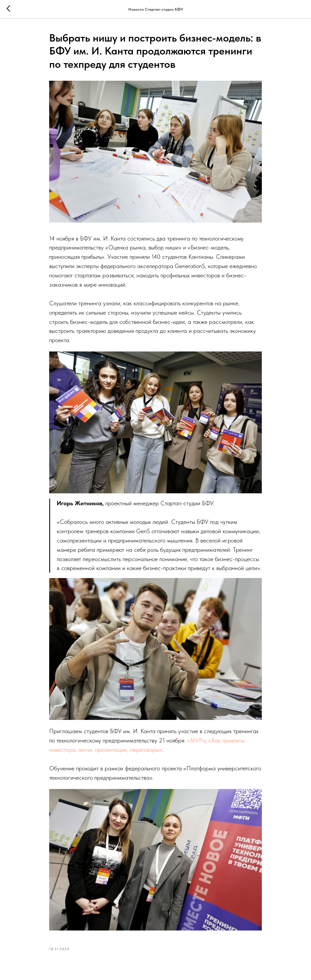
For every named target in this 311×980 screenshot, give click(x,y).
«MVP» (196, 740)
